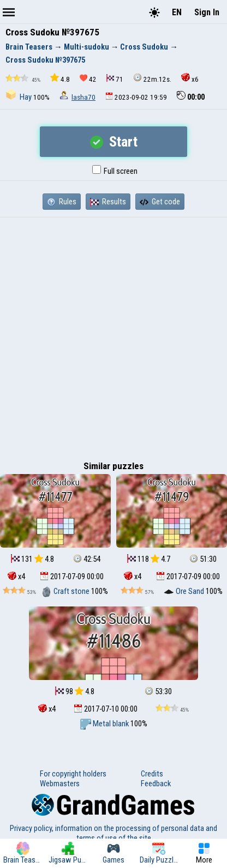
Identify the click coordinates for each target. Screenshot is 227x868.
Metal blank (105, 724)
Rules (62, 202)
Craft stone (66, 591)
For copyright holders (73, 774)
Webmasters (60, 784)
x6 (190, 78)
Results (108, 202)
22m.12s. (152, 78)
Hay (19, 97)
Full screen (115, 171)
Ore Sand (184, 591)
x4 (16, 576)
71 (115, 79)
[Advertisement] (113, 336)
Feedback (156, 784)
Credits (152, 774)
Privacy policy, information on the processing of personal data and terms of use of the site (113, 833)
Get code (160, 202)
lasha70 (83, 97)
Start (114, 142)
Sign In (207, 12)
